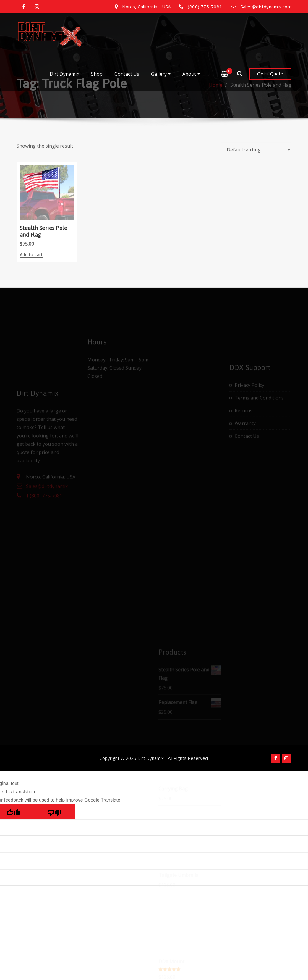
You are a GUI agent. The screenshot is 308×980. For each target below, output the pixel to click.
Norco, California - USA (146, 7)
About (191, 74)
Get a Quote (270, 74)
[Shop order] (256, 149)
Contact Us (127, 74)
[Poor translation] (54, 812)
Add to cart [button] (31, 255)
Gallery (161, 74)
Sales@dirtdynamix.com (266, 7)
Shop (97, 74)
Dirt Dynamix (64, 74)
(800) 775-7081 (205, 7)
